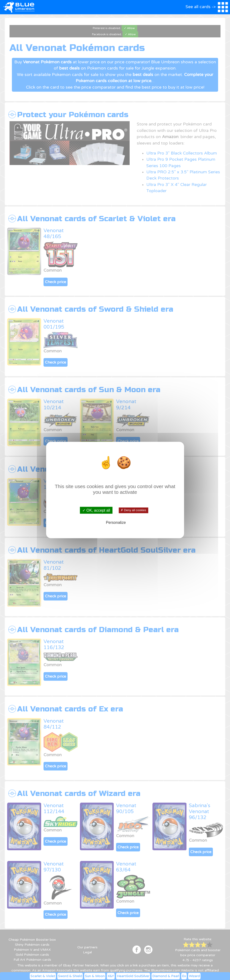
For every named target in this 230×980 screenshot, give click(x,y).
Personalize (116, 522)
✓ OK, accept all (96, 510)
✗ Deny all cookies (134, 510)
